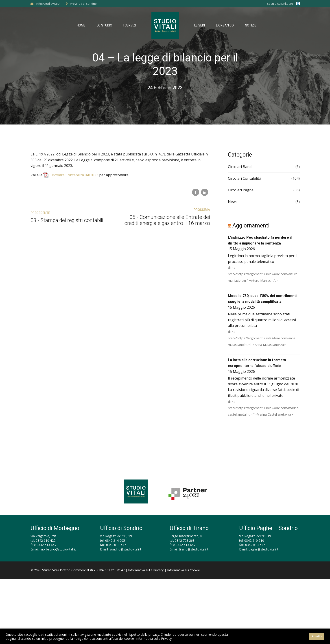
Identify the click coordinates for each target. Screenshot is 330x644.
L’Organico (225, 25)
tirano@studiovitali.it (194, 549)
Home (81, 25)
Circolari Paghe (241, 190)
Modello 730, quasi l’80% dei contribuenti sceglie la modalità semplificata (262, 299)
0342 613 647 (46, 545)
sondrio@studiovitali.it (125, 549)
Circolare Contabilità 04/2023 (74, 175)
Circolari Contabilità (245, 178)
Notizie (251, 25)
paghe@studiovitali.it (263, 549)
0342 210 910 (254, 540)
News (233, 202)
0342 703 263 (185, 540)
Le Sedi (200, 25)
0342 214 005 (115, 540)
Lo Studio (104, 25)
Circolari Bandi (240, 167)
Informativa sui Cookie (184, 570)
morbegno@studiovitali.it (58, 549)
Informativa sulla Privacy (146, 570)
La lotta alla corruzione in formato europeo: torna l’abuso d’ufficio (257, 363)
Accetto (317, 636)
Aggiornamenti (251, 226)
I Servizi (130, 25)
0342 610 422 (46, 540)
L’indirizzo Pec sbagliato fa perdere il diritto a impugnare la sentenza (260, 240)
